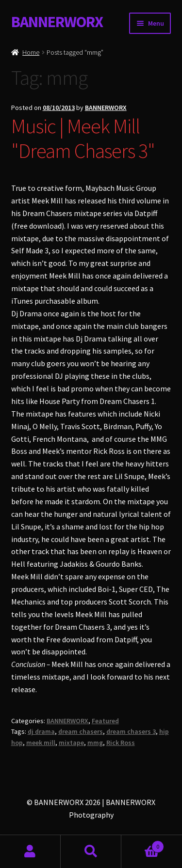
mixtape (71, 743)
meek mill (41, 743)
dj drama (41, 731)
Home (31, 52)
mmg (95, 743)
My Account (30, 852)
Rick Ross (121, 743)
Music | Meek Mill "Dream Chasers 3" (83, 138)
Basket (143, 845)
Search (91, 852)
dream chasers (81, 731)
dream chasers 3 (131, 731)
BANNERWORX (57, 22)
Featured (105, 721)
